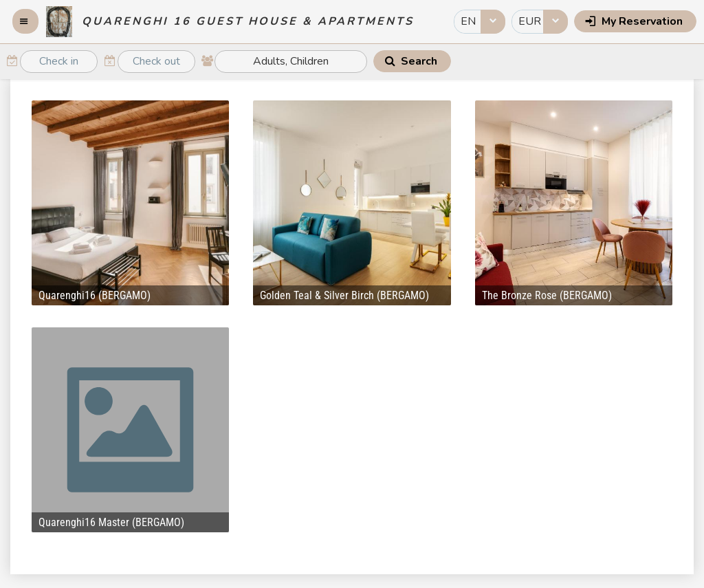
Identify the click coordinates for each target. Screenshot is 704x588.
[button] (25, 21)
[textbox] (59, 62)
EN (468, 21)
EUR (530, 21)
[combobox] (480, 22)
